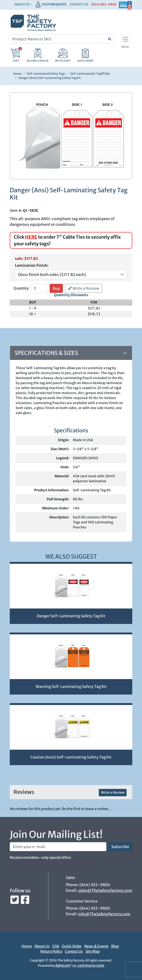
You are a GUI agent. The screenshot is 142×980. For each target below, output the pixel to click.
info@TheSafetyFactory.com (104, 914)
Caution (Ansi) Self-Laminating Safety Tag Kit (71, 757)
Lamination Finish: (32, 265)
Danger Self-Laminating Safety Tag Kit (71, 616)
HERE (31, 237)
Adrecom (63, 965)
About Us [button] (22, 4)
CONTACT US (79, 4)
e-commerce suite (89, 965)
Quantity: (21, 288)
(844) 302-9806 (104, 4)
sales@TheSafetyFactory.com (105, 890)
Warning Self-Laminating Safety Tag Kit (71, 687)
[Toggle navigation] (125, 39)
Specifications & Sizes (46, 353)
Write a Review (84, 288)
